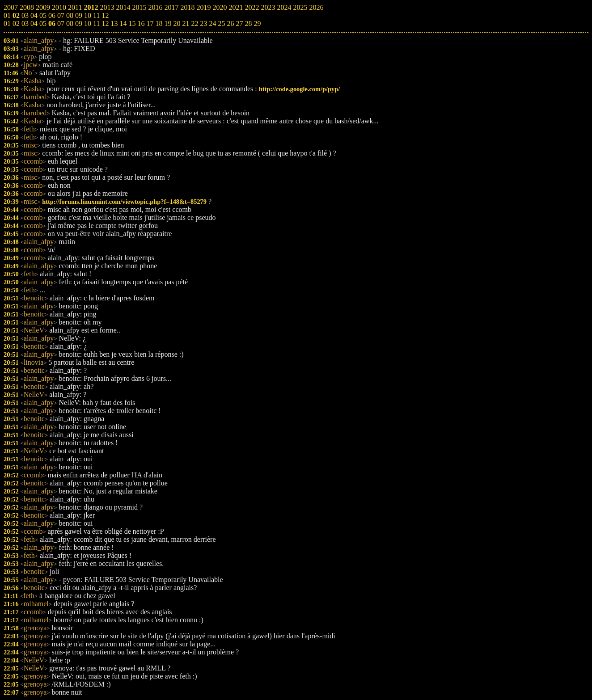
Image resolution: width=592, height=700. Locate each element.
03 (25, 23)
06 (52, 23)
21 (186, 23)
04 (34, 23)
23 (203, 23)
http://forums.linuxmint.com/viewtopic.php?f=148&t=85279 (124, 202)
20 (177, 23)
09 (79, 23)
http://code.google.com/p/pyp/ (300, 89)
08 (70, 23)
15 (132, 23)
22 (195, 23)
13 (114, 23)
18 (159, 23)
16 (141, 23)
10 (88, 23)
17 (150, 23)
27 (239, 23)
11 (96, 23)
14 (123, 23)
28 (248, 23)
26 (230, 23)
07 (61, 23)
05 (43, 23)
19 (168, 23)
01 (7, 23)
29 (257, 23)
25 (221, 23)
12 (105, 23)
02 (16, 23)
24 (212, 23)
